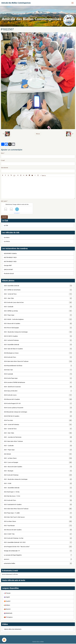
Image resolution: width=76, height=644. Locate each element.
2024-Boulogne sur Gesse (38, 353)
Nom (2, 153)
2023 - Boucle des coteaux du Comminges (38, 479)
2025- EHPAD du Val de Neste (38, 290)
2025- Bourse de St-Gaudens (38, 324)
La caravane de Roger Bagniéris (38, 555)
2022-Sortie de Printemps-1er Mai (38, 538)
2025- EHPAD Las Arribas (38, 311)
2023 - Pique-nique (38, 450)
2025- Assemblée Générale (38, 345)
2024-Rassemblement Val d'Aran (38, 366)
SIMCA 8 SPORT (9, 270)
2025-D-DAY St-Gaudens (38, 336)
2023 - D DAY (38, 483)
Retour (38, 134)
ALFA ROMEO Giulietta (10, 253)
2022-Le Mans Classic (38, 521)
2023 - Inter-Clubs (38, 433)
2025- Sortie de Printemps (38, 340)
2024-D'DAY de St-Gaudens (38, 416)
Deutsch (7, 609)
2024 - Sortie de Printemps (38, 425)
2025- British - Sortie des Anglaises (38, 319)
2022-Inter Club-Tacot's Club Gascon (38, 517)
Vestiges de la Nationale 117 (38, 551)
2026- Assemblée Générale (38, 286)
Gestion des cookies (38, 642)
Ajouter (4, 217)
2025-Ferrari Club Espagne (38, 328)
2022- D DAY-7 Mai (38, 534)
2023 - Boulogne (38, 471)
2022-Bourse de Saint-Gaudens (38, 530)
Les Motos (7, 241)
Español (7, 601)
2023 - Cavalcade (38, 446)
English (7, 597)
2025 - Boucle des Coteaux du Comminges (38, 332)
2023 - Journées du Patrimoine (38, 437)
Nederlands (8, 613)
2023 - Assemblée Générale (38, 488)
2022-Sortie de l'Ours (38, 500)
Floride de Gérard (9, 274)
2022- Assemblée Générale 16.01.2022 (38, 542)
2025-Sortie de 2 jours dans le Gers (38, 302)
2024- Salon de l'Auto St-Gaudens (38, 349)
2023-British (38, 454)
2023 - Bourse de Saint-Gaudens (38, 467)
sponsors (38, 559)
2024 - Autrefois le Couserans (38, 387)
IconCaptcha (17, 213)
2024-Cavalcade (38, 374)
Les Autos (7, 237)
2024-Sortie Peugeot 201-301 (38, 404)
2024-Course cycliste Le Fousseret (38, 408)
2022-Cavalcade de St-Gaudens (38, 505)
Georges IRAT (8, 265)
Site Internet (5, 168)
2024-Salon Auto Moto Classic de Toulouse (38, 361)
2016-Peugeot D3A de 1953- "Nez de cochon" (38, 547)
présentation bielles (38, 563)
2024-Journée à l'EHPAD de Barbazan (38, 382)
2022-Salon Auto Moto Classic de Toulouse (38, 509)
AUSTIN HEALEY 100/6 (10, 262)
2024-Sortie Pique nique (38, 378)
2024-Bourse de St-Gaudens (38, 399)
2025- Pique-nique (38, 315)
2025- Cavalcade (38, 307)
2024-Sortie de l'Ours (38, 357)
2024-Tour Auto (38, 420)
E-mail (3, 160)
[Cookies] (4, 640)
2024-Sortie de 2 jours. (38, 395)
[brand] (16, 3)
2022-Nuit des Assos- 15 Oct (38, 496)
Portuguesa (8, 617)
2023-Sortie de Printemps (38, 475)
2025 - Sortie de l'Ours (38, 294)
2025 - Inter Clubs (38, 298)
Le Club (6, 225)
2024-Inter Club (38, 370)
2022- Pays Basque (38, 526)
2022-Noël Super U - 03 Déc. (38, 492)
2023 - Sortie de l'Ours (38, 429)
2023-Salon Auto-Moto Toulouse (38, 441)
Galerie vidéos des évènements (13, 629)
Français (7, 593)
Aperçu (43, 175)
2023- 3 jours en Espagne (38, 462)
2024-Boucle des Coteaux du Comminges (38, 412)
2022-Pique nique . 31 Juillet (38, 513)
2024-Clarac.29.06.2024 (38, 391)
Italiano (7, 605)
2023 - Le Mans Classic (38, 458)
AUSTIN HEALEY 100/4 (10, 257)
